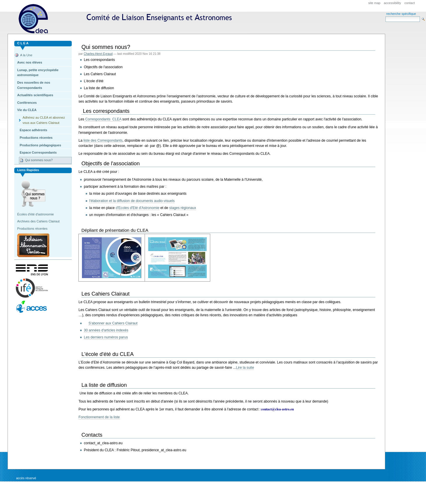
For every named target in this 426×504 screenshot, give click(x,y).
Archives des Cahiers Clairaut (38, 221)
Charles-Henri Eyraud (98, 54)
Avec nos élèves (30, 62)
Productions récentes (36, 138)
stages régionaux (183, 208)
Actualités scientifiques (35, 95)
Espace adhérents (33, 130)
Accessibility (392, 3)
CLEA (128, 19)
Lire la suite (245, 368)
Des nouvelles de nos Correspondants (34, 85)
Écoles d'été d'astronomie (36, 214)
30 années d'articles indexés (106, 330)
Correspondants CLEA (103, 119)
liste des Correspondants (103, 141)
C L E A (23, 43)
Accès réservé (26, 478)
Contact (410, 3)
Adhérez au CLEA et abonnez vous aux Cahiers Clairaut (44, 120)
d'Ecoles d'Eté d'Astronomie (138, 208)
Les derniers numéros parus (106, 337)
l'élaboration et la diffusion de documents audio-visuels (132, 201)
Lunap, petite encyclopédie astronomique (38, 73)
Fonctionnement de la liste (99, 417)
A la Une (26, 55)
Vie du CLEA (27, 110)
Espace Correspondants (38, 152)
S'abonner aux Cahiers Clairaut (113, 323)
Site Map (374, 3)
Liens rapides (28, 170)
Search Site (385, 16)
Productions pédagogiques (40, 145)
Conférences (27, 103)
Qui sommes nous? (39, 160)
